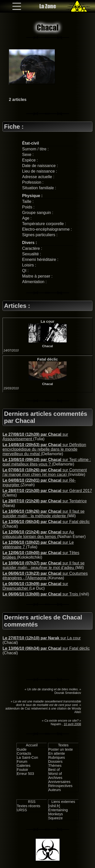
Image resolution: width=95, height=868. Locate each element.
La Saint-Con (27, 757)
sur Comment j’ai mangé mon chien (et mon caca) (45, 472)
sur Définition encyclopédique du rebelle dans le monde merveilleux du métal (44, 449)
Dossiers (55, 762)
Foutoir (22, 770)
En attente (57, 753)
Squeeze (56, 818)
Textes (63, 745)
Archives (55, 778)
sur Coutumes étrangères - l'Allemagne (45, 576)
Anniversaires (59, 782)
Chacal (48, 346)
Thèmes (55, 766)
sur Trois (41, 594)
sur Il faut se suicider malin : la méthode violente (44, 514)
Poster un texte (61, 749)
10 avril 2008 (72, 724)
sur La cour (42, 638)
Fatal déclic (48, 359)
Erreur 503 (25, 774)
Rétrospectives (60, 786)
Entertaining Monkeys (58, 812)
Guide (22, 749)
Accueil (32, 745)
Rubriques (57, 757)
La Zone (48, 6)
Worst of (55, 774)
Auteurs (55, 790)
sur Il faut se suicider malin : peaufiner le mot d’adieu (44, 565)
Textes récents (29, 806)
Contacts (24, 753)
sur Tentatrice (45, 501)
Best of (54, 770)
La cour (47, 321)
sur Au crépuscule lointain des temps (38, 534)
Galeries (24, 766)
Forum (22, 762)
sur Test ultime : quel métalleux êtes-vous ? (47, 462)
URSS (22, 810)
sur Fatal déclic (46, 522)
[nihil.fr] (54, 806)
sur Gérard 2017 (47, 491)
